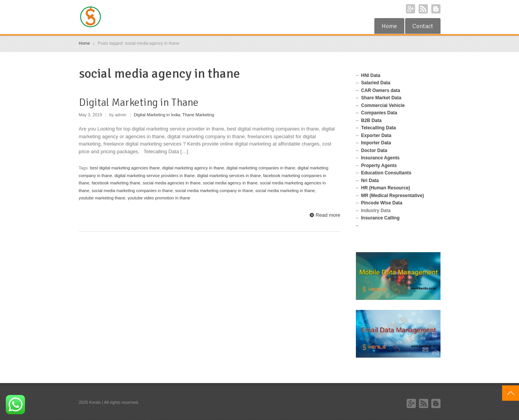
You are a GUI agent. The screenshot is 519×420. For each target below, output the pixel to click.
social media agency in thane (230, 183)
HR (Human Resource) (386, 188)
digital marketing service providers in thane (154, 176)
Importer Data (376, 143)
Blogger (436, 9)
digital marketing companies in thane (261, 168)
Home (389, 26)
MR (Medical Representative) (393, 196)
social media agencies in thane (172, 183)
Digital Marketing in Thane (139, 102)
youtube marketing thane (102, 198)
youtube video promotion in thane (159, 198)
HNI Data (371, 75)
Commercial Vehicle (383, 105)
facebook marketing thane (116, 183)
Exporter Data (376, 136)
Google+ (411, 9)
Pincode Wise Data (382, 203)
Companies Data (379, 113)
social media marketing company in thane (214, 191)
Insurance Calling (380, 218)
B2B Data (371, 120)
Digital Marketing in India (157, 115)
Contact (423, 26)
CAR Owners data (381, 90)
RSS (423, 9)
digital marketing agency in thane (193, 168)
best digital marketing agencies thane (125, 168)
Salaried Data (376, 83)
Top (511, 393)
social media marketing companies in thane (132, 191)
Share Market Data (381, 98)
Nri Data (370, 181)
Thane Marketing (198, 115)
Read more (328, 215)
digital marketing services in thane (229, 176)
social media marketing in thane (285, 191)
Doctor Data (374, 151)
